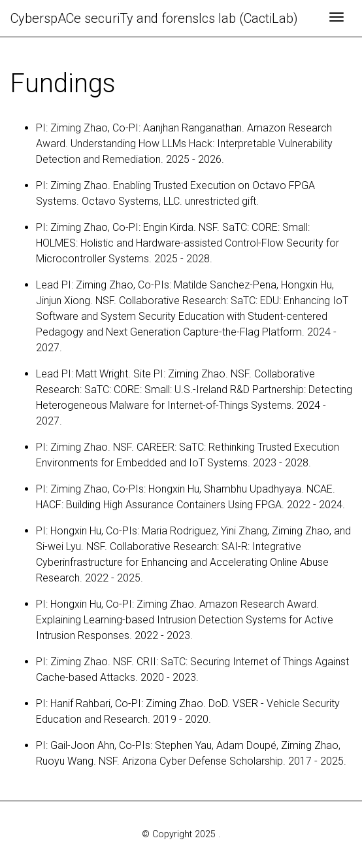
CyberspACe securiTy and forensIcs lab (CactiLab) (154, 18)
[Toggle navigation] (337, 18)
